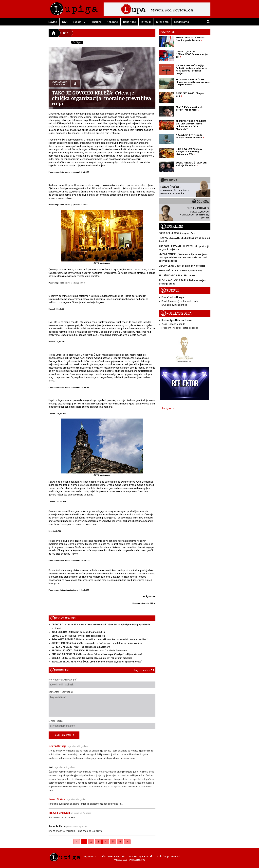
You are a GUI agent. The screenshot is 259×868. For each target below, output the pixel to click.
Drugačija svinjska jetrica (174, 305)
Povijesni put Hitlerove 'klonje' (177, 320)
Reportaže (129, 22)
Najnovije (167, 32)
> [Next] (127, 842)
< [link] (77, 842)
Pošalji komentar (64, 735)
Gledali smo (182, 22)
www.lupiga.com (137, 860)
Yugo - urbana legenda (173, 324)
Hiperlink (96, 22)
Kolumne (112, 22)
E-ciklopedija (176, 314)
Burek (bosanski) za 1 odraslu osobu (180, 301)
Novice (53, 22)
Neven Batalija (58, 746)
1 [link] (84, 842)
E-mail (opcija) (102, 724)
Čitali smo (162, 22)
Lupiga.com (169, 408)
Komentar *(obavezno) (102, 704)
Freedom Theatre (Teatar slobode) (180, 328)
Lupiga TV (79, 22)
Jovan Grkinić (57, 799)
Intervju (146, 22)
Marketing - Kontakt (141, 856)
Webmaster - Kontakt (113, 856)
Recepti (170, 291)
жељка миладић (59, 813)
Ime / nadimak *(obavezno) (102, 683)
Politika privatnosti (169, 856)
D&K (65, 22)
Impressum (89, 856)
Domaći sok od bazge (173, 297)
